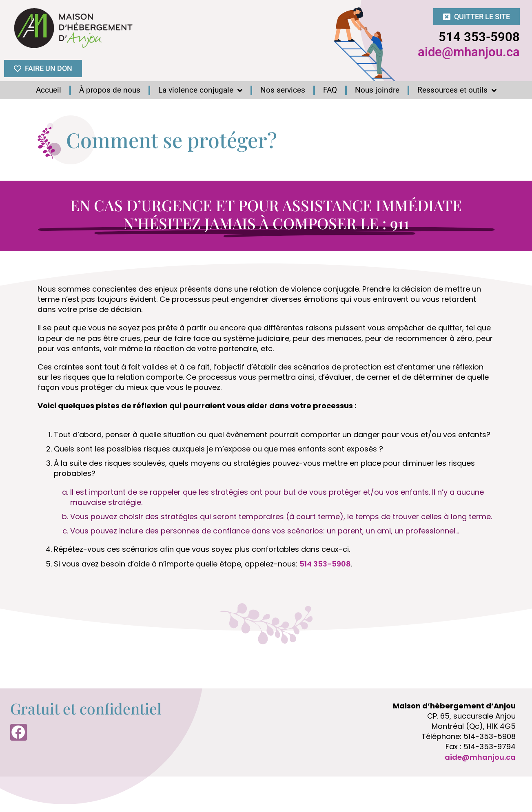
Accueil (49, 90)
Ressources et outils (457, 90)
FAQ (330, 90)
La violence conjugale (200, 90)
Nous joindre (377, 90)
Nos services (283, 90)
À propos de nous (110, 90)
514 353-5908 (479, 37)
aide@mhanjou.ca (469, 52)
